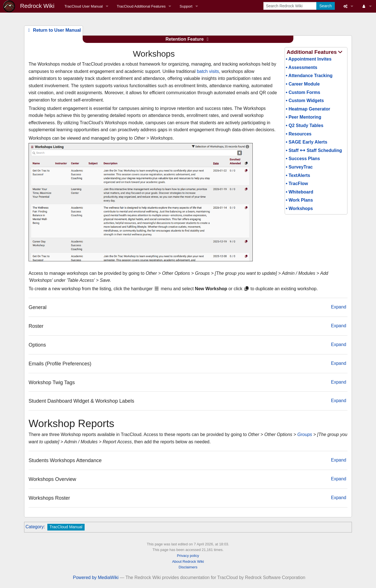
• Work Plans (299, 200)
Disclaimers (188, 567)
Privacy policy (188, 556)
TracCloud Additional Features (141, 6)
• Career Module (303, 84)
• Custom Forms (303, 92)
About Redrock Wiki (188, 562)
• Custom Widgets (305, 101)
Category (35, 527)
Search (326, 6)
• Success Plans (303, 159)
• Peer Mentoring (304, 117)
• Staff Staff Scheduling (314, 150)
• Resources (299, 134)
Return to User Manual (53, 30)
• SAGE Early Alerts (307, 142)
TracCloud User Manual (84, 6)
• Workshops (299, 208)
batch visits (208, 71)
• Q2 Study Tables (305, 125)
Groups (305, 434)
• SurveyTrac (299, 167)
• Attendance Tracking (309, 76)
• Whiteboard (300, 192)
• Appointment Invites (309, 59)
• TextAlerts (298, 175)
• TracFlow (297, 184)
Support (186, 6)
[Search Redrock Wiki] (290, 6)
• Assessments (302, 67)
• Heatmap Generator (308, 109)
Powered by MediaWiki (96, 577)
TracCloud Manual (66, 527)
